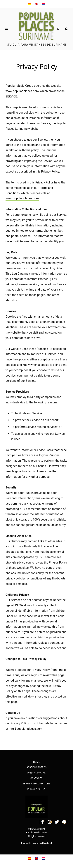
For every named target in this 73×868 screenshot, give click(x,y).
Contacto (36, 778)
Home (36, 762)
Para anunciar (36, 773)
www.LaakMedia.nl (42, 843)
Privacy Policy (37, 789)
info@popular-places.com (26, 729)
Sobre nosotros (36, 767)
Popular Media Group (19, 86)
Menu (6, 29)
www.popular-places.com (22, 91)
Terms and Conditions (36, 784)
